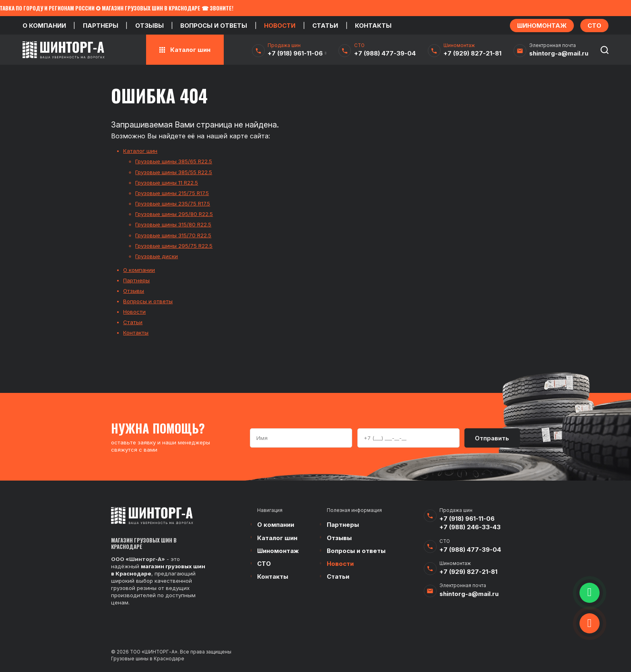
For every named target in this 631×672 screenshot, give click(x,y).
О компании (44, 26)
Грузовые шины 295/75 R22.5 (174, 246)
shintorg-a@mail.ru (559, 53)
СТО (264, 564)
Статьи (325, 26)
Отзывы (150, 26)
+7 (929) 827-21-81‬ (472, 53)
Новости (280, 26)
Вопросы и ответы (214, 26)
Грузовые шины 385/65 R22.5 (174, 161)
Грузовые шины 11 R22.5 (167, 183)
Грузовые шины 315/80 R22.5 (173, 224)
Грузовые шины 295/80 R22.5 (174, 214)
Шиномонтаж (278, 551)
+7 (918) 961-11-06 (295, 53)
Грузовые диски (157, 256)
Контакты (373, 26)
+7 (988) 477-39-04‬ (385, 53)
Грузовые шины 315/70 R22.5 (173, 235)
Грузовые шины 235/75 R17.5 (173, 203)
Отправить (492, 438)
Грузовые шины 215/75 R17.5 (172, 193)
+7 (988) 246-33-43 (470, 527)
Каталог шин (140, 151)
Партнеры (101, 26)
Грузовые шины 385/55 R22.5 (174, 172)
